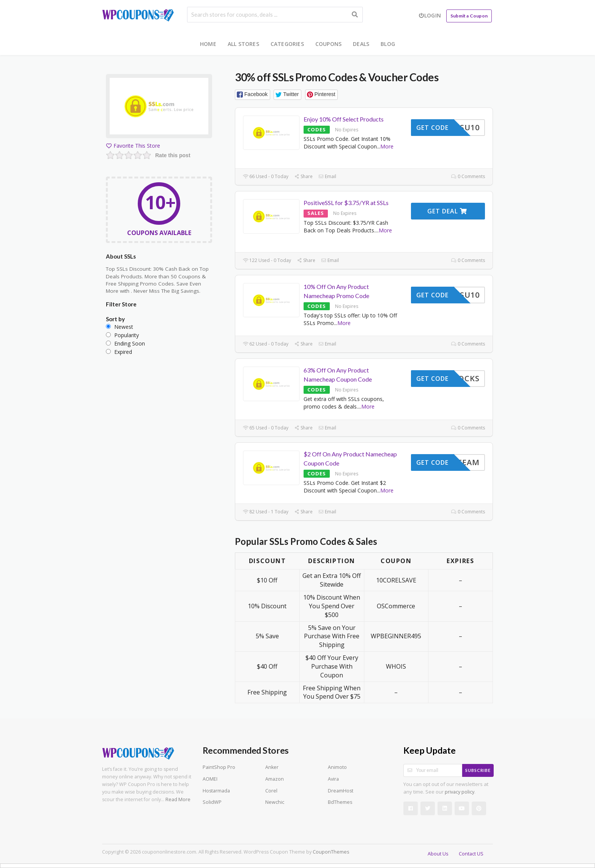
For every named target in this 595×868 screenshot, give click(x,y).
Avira (333, 779)
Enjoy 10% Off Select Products (344, 119)
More (387, 146)
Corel (271, 791)
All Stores (243, 44)
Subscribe (478, 770)
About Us (438, 854)
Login (430, 15)
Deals (361, 44)
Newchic (275, 802)
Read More (178, 799)
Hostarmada (216, 791)
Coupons (328, 44)
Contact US (471, 854)
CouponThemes (331, 852)
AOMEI (210, 779)
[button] (253, 95)
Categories (287, 44)
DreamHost (341, 791)
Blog (388, 44)
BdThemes (340, 802)
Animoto (337, 767)
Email (327, 176)
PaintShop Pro (219, 767)
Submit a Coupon (469, 16)
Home (208, 44)
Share (303, 176)
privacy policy (460, 792)
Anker (272, 767)
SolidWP (212, 802)
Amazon (275, 779)
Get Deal (447, 211)
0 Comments (468, 176)
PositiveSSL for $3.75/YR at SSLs (346, 203)
